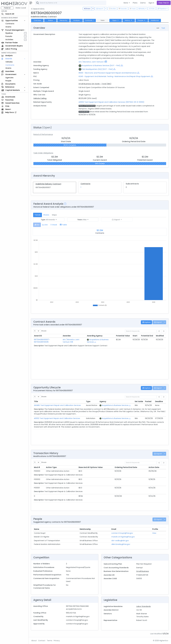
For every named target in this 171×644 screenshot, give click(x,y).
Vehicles (9, 62)
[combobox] (71, 3)
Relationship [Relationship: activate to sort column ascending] (85, 529)
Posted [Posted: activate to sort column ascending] (148, 401)
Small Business (143, 571)
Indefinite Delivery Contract (48, 184)
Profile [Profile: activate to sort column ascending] (155, 529)
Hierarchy (63, 20)
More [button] (126, 3)
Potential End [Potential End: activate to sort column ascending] (147, 336)
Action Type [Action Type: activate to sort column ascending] (51, 467)
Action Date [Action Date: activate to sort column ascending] (154, 467)
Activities (9, 40)
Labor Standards (144, 606)
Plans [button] (135, 3)
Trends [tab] (38, 215)
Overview (37, 20)
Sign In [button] (151, 3)
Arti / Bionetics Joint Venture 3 (92, 62)
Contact (42, 641)
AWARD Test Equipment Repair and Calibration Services (57, 405)
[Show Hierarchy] (122, 65)
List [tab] (158, 28)
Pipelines (9, 33)
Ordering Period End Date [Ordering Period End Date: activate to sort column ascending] (126, 467)
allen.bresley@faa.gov (121, 544)
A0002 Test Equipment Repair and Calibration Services (57, 418)
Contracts (10, 24)
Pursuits (9, 36)
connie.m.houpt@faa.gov (122, 533)
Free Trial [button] (164, 3)
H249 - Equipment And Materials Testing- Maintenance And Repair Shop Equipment (114, 76)
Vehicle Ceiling (40, 98)
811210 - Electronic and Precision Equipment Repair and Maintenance (108, 73)
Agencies (9, 78)
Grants (8, 27)
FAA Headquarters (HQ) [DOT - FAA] (97, 69)
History (129, 20)
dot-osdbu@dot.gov (120, 541)
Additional (155, 20)
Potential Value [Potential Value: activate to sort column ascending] (123, 336)
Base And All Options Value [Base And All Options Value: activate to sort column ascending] (91, 467)
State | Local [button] (21, 8)
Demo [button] (143, 3)
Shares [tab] (46, 215)
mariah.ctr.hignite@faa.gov (123, 537)
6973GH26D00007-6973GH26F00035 (42, 341)
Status (50, 20)
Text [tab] (163, 28)
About (34, 641)
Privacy (57, 641)
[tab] (37, 225)
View (154, 533)
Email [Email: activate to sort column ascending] (114, 529)
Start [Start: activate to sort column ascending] (135, 336)
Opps (116, 20)
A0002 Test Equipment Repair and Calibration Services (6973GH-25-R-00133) (111, 102)
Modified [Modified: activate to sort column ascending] (160, 336)
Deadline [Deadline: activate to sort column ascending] (159, 401)
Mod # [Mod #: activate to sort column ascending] (37, 467)
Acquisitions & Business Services (115, 405)
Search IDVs (38, 9)
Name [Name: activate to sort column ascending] (37, 529)
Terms (50, 641)
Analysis (77, 20)
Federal (7, 8)
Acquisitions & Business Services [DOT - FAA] (101, 65)
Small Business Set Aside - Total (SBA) (95, 84)
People (8, 81)
